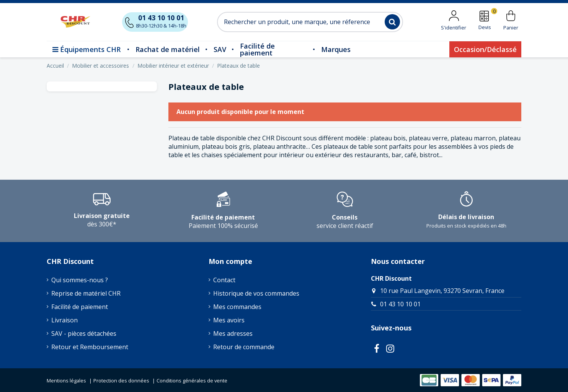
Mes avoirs (229, 320)
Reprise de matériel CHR (86, 293)
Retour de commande (244, 347)
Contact (224, 280)
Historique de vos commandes (256, 293)
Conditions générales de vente (192, 381)
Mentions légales (66, 381)
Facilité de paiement (80, 307)
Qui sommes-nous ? (80, 280)
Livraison (64, 320)
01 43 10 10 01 (400, 304)
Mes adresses (233, 333)
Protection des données (121, 381)
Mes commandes (237, 307)
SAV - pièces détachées (84, 333)
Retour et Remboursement (90, 347)
